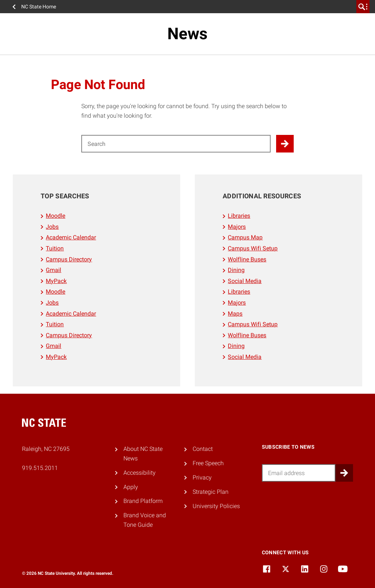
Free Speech (208, 463)
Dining (236, 270)
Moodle (55, 216)
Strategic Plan (211, 492)
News (187, 34)
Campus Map (245, 237)
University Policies (216, 506)
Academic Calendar (71, 237)
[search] (363, 7)
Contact (203, 449)
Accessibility (140, 473)
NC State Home (39, 7)
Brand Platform (143, 501)
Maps (235, 314)
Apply (131, 487)
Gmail (53, 270)
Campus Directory (69, 259)
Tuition (55, 248)
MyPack (56, 281)
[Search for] (176, 144)
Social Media (245, 281)
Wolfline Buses (247, 259)
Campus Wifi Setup (253, 248)
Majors (237, 227)
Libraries (239, 216)
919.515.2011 (40, 468)
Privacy (202, 477)
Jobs (52, 227)
